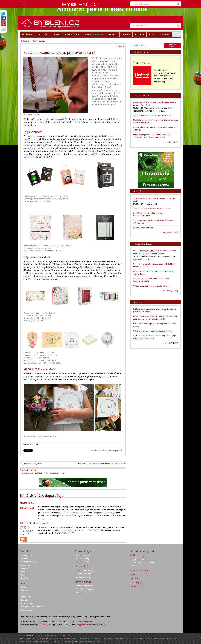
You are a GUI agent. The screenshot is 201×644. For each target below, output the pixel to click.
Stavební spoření (83, 562)
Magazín (138, 302)
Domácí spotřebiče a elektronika (34, 607)
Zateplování (25, 565)
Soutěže (38, 473)
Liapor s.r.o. (142, 63)
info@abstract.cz (83, 625)
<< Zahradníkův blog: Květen (32, 464)
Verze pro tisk (116, 450)
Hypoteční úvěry (82, 558)
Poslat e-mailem (99, 450)
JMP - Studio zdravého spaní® (34, 523)
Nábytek (24, 600)
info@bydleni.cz (85, 622)
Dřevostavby (26, 558)
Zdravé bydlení (27, 610)
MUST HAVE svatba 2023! (39, 369)
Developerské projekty (85, 571)
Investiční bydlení (83, 555)
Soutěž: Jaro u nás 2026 (143, 228)
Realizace (25, 578)
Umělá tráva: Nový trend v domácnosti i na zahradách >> (102, 464)
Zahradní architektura (85, 589)
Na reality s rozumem (85, 574)
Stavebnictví (26, 551)
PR (38, 444)
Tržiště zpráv (136, 583)
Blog (133, 574)
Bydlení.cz (25, 41)
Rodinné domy (26, 555)
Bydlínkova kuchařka (140, 571)
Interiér (23, 583)
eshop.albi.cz (30, 125)
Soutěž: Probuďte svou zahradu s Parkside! (151, 209)
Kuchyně (24, 587)
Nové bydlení (81, 566)
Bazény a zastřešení (84, 586)
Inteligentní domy (83, 577)
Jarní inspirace (27, 473)
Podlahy (24, 568)
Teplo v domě (136, 566)
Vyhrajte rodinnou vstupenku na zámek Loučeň (153, 115)
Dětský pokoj (26, 597)
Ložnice (24, 593)
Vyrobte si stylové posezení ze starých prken (152, 286)
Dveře (23, 572)
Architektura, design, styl (142, 551)
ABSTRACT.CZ (138, 587)
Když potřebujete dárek (37, 257)
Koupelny (24, 590)
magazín (120, 46)
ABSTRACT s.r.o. (46, 625)
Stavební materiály (28, 562)
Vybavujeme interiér (139, 559)
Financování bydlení (85, 551)
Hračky (63, 473)
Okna (23, 575)
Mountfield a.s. (27, 503)
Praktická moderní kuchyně (142, 563)
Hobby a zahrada (51, 473)
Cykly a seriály (137, 555)
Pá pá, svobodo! (33, 132)
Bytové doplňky (27, 603)
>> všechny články (171, 142)
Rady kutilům (81, 592)
